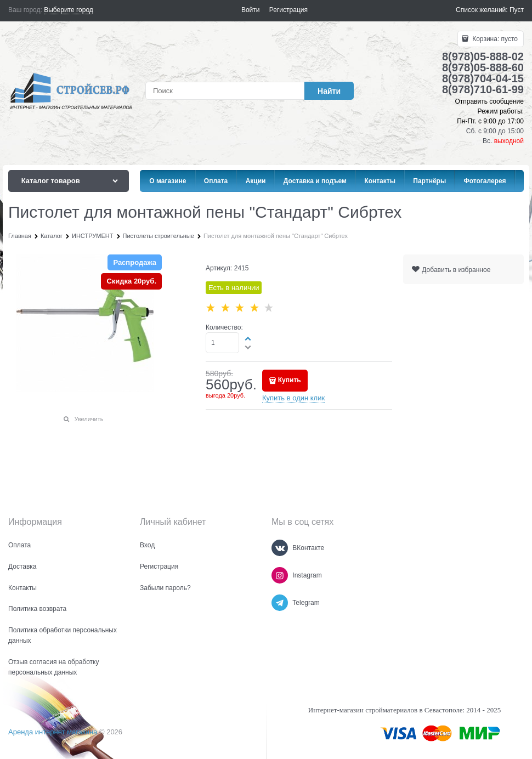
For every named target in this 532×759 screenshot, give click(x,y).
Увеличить (89, 419)
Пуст (517, 10)
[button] (248, 338)
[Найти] (329, 91)
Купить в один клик (293, 398)
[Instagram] (280, 575)
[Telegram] (280, 603)
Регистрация (288, 10)
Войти (251, 10)
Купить (290, 380)
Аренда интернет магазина (53, 732)
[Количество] (222, 343)
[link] (69, 10)
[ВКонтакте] (280, 548)
